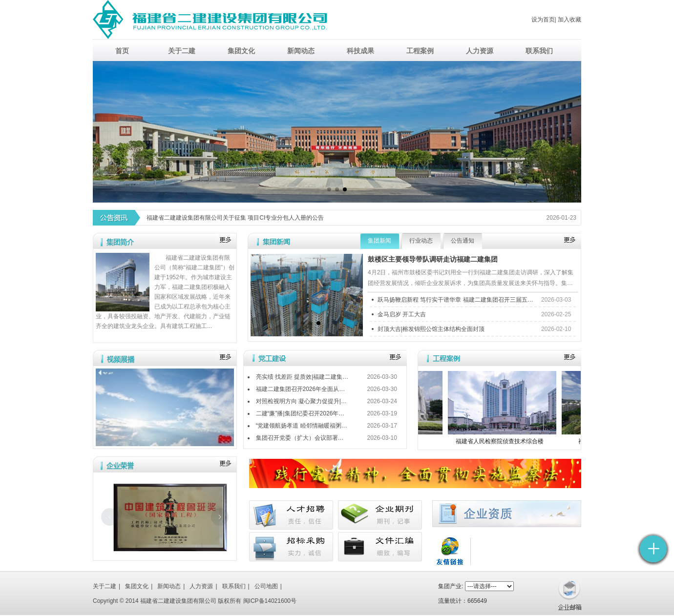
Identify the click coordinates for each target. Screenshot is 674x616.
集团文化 (137, 586)
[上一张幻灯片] (110, 517)
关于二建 (105, 586)
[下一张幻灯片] (220, 517)
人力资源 (201, 586)
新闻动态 (169, 586)
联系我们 (234, 586)
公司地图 (266, 586)
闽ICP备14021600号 (270, 601)
